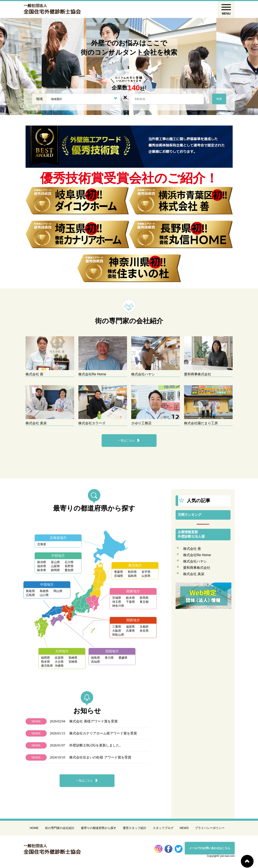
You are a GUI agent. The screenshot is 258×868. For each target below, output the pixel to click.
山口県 (44, 595)
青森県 (119, 572)
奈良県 (144, 631)
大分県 (59, 662)
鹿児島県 (47, 666)
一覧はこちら (126, 440)
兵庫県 (130, 631)
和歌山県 (118, 635)
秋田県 (132, 572)
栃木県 (130, 598)
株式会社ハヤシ (195, 561)
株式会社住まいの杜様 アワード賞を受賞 (100, 757)
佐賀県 (59, 658)
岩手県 (146, 572)
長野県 (69, 566)
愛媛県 (123, 658)
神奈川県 (118, 606)
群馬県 (144, 598)
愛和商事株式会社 (197, 568)
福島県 (132, 576)
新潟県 (42, 562)
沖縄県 (59, 666)
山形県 (146, 576)
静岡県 (55, 570)
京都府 (144, 627)
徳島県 (96, 658)
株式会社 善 (192, 549)
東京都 (144, 602)
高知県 (96, 662)
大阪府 (117, 631)
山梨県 (55, 566)
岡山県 (58, 591)
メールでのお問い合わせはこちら (210, 848)
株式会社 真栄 (194, 574)
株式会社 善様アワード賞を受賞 (93, 721)
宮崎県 (73, 662)
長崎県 (73, 658)
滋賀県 (130, 627)
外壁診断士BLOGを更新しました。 (96, 745)
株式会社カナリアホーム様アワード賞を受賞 (103, 733)
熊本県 (45, 662)
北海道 (42, 544)
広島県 (30, 595)
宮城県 (119, 576)
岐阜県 (42, 570)
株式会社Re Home (197, 555)
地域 (39, 99)
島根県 (44, 591)
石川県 (69, 562)
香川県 (109, 658)
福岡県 (45, 658)
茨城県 (117, 598)
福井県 (42, 566)
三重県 (117, 627)
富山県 (55, 562)
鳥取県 (30, 591)
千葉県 (130, 602)
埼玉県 (117, 602)
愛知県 (69, 570)
